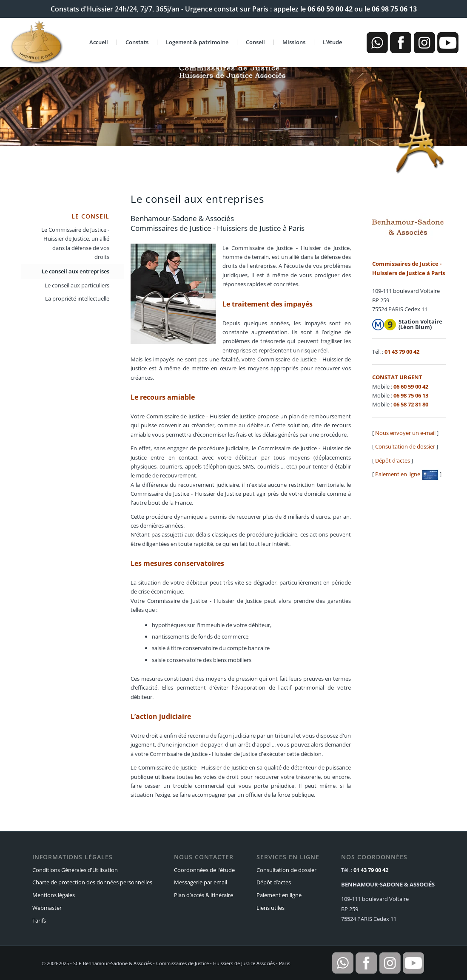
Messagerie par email (201, 882)
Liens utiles (271, 908)
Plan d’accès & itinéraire (204, 895)
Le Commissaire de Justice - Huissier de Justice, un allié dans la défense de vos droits (75, 243)
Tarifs (39, 920)
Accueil (99, 42)
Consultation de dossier (405, 446)
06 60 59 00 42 (330, 9)
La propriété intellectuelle (77, 298)
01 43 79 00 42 (402, 352)
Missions (294, 42)
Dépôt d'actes (393, 460)
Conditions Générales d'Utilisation (75, 870)
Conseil (255, 42)
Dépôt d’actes (274, 882)
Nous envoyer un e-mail (405, 433)
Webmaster (47, 908)
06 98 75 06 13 (394, 9)
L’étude (332, 42)
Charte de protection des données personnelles (92, 882)
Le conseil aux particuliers (77, 285)
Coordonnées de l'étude (204, 870)
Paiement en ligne (407, 474)
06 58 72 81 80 (411, 404)
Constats (137, 42)
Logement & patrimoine (197, 42)
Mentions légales (54, 895)
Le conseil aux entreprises (75, 271)
